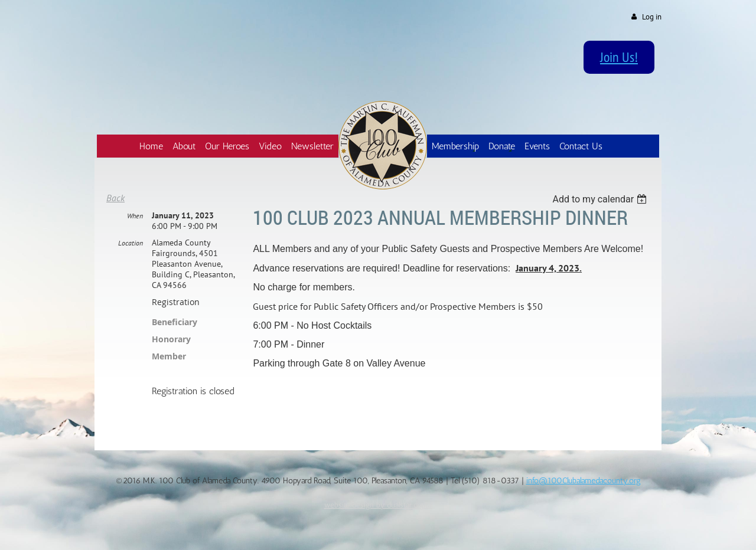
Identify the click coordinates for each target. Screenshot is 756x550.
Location (131, 243)
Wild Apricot (563, 527)
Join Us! (619, 57)
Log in (652, 17)
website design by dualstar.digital (378, 505)
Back (115, 198)
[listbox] (601, 199)
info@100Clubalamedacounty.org (584, 481)
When (135, 216)
